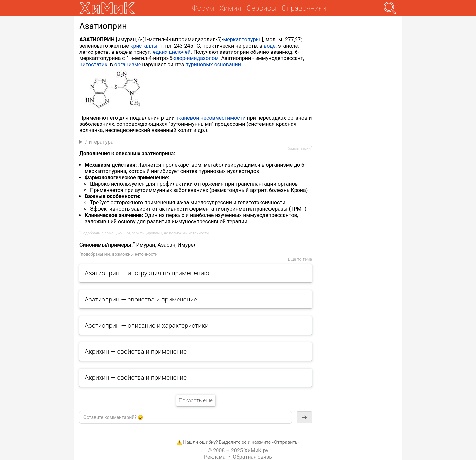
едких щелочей (172, 52)
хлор (179, 58)
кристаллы (144, 46)
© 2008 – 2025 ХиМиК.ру (238, 451)
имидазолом (203, 58)
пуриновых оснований (213, 65)
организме (128, 65)
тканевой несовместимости (211, 118)
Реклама (215, 457)
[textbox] (185, 417)
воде (270, 46)
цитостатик (93, 65)
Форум (203, 8)
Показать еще (196, 400)
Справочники (304, 8)
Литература (99, 142)
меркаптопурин (242, 39)
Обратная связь (252, 457)
